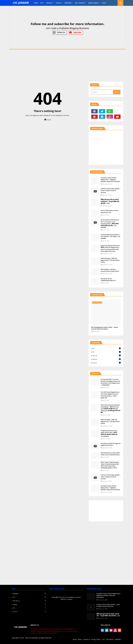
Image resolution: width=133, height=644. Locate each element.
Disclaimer (110, 639)
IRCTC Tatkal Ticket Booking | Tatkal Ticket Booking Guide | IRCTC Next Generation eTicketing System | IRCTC (110, 465)
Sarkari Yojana (93, 3)
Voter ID (107, 356)
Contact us (87, 639)
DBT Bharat (30, 601)
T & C (103, 639)
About (80, 639)
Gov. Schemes (80, 3)
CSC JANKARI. (34, 638)
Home (36, 3)
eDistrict (49, 3)
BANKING (30, 594)
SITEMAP (118, 639)
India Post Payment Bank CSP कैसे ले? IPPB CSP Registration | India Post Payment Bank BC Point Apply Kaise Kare (110, 248)
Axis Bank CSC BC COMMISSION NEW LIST (108, 280)
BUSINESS (68, 3)
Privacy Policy (96, 639)
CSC (42, 3)
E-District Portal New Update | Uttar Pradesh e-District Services (111, 190)
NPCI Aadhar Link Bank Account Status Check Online (110, 270)
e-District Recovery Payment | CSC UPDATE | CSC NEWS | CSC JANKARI (110, 236)
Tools (104, 3)
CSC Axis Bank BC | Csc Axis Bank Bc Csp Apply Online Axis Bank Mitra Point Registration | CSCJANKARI (110, 382)
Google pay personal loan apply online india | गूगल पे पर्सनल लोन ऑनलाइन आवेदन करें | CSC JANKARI (109, 433)
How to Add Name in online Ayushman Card (110, 211)
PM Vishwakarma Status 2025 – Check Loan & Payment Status (104, 328)
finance (58, 3)
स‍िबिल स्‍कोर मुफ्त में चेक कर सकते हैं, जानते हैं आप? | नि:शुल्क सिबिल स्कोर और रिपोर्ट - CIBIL (110, 201)
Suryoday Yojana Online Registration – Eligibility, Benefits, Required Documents (110, 180)
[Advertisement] (66, 65)
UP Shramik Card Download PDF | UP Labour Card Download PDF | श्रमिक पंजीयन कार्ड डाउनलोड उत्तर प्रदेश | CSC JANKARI (110, 224)
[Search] (102, 92)
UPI (107, 352)
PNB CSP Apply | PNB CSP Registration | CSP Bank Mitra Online (110, 260)
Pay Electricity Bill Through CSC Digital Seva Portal (111, 444)
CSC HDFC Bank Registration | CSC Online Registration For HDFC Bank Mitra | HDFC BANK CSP (110, 395)
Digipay (30, 604)
